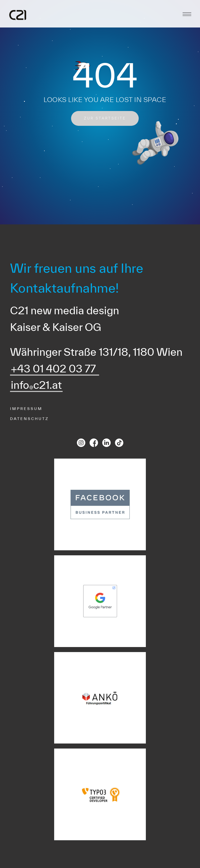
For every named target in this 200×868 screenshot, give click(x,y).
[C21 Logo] (18, 15)
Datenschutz (29, 419)
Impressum (26, 409)
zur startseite (105, 118)
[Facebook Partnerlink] (100, 504)
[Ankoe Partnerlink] (100, 698)
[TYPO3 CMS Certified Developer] (100, 795)
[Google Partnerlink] (100, 601)
